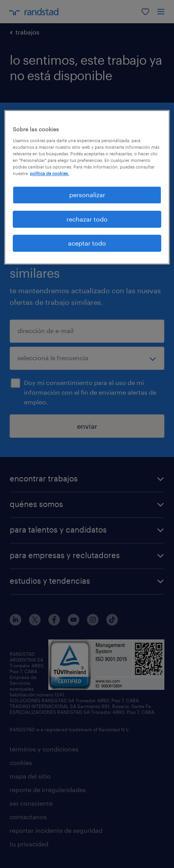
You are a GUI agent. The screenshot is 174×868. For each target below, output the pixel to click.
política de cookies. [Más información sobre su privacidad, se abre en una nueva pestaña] (49, 173)
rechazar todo (87, 219)
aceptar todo (87, 243)
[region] (87, 187)
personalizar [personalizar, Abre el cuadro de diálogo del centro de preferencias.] (87, 195)
